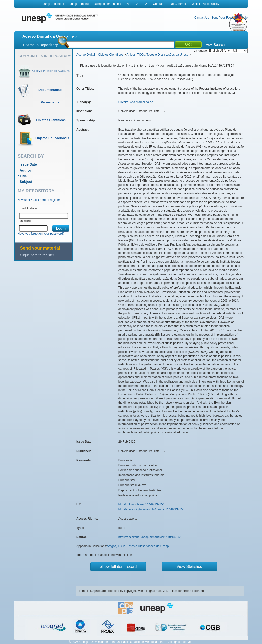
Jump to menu (79, 4)
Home (77, 37)
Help (245, 18)
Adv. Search (215, 45)
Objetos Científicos (111, 55)
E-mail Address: (28, 208)
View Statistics (189, 566)
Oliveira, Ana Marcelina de (136, 102)
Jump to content (53, 4)
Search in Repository (40, 45)
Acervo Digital (86, 55)
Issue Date (28, 164)
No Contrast (178, 4)
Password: (25, 221)
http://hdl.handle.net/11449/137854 (141, 504)
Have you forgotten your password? (41, 234)
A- (138, 4)
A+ (129, 4)
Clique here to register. (37, 255)
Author (25, 170)
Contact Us (202, 18)
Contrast (158, 4)
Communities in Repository (45, 56)
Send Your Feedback (225, 18)
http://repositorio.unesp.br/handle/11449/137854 (150, 537)
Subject (26, 182)
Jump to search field (108, 4)
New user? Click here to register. (39, 200)
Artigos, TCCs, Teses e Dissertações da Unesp (157, 55)
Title (23, 176)
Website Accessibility (205, 4)
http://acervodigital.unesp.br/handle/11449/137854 (151, 509)
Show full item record (118, 566)
